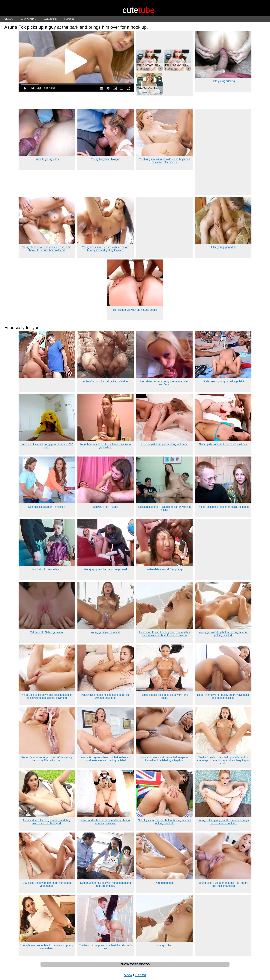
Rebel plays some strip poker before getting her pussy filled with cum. (47, 759)
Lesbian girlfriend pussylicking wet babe (165, 444)
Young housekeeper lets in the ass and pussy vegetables (47, 947)
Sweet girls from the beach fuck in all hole (223, 444)
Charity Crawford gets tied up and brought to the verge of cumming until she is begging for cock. (223, 760)
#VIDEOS (8, 19)
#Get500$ (69, 19)
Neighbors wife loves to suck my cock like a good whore (105, 446)
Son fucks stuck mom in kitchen (47, 507)
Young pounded (164, 883)
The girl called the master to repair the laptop (223, 507)
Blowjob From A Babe (106, 507)
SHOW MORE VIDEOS (135, 964)
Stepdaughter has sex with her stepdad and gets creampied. (106, 884)
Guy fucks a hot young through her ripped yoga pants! (47, 884)
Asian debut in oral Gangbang (164, 569)
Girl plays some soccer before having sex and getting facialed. (164, 822)
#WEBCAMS (50, 19)
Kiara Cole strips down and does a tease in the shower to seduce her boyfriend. (47, 696)
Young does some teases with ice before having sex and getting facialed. (105, 249)
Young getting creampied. (106, 632)
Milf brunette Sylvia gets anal (47, 632)
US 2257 (141, 975)
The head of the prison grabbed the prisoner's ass (105, 947)
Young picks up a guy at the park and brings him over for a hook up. (223, 822)
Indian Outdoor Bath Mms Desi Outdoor (106, 381)
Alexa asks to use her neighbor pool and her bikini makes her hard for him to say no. (164, 634)
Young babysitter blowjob (105, 159)
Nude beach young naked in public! (223, 381)
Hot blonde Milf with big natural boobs (135, 310)
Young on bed (164, 945)
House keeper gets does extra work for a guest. (164, 696)
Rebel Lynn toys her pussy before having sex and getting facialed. (223, 696)
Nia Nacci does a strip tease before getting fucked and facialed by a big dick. (164, 759)
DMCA (128, 975)
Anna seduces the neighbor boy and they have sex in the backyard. (47, 822)
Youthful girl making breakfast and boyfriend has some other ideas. (164, 161)
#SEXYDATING (28, 19)
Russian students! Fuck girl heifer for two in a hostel (164, 508)
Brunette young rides (47, 159)
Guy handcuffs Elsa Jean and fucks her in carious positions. (106, 822)
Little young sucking (223, 81)
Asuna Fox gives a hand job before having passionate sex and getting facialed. (106, 759)
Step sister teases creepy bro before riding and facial (165, 383)
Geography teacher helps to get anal (106, 569)
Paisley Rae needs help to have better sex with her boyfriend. (106, 696)
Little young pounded (223, 247)
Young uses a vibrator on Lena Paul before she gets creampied (223, 884)
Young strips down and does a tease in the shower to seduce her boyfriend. (47, 249)
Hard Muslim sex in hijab (47, 569)
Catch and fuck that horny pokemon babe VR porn (47, 446)
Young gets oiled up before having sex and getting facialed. (223, 634)
